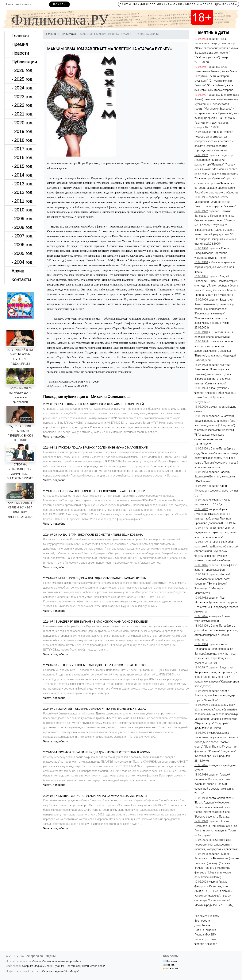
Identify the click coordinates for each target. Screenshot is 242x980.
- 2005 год (22, 253)
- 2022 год (22, 105)
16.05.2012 (201, 509)
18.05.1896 (201, 626)
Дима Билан (202, 925)
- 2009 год (22, 218)
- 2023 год (22, 97)
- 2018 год (22, 140)
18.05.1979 (201, 705)
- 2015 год (22, 166)
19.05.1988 (201, 854)
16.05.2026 (201, 500)
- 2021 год (22, 114)
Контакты (21, 279)
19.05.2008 (201, 882)
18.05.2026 (201, 765)
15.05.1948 (201, 342)
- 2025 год (22, 79)
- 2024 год (22, 88)
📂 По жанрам (171, 968)
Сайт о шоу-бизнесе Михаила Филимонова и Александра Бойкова (179, 4)
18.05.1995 (201, 733)
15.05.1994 (201, 388)
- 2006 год (22, 245)
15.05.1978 (201, 365)
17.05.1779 (201, 542)
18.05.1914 (201, 644)
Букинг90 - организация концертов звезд (79, 966)
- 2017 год (22, 149)
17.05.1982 (201, 598)
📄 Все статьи (170, 961)
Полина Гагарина (205, 930)
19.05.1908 (201, 798)
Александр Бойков (70, 961)
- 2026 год (22, 70)
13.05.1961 (201, 67)
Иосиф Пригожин (205, 939)
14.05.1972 (201, 211)
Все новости (202, 921)
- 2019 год (22, 131)
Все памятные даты (207, 916)
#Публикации (56, 386)
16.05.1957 (201, 486)
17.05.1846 (201, 565)
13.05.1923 (201, 39)
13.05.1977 (201, 95)
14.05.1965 (201, 197)
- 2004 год (22, 262)
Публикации (24, 62)
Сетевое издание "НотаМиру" (60, 972)
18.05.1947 (201, 668)
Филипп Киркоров (206, 944)
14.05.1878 (201, 132)
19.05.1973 (201, 821)
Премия (20, 44)
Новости (20, 53)
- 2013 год (22, 184)
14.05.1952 (201, 155)
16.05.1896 (201, 449)
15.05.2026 (201, 407)
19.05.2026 (201, 840)
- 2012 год (22, 192)
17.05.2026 (201, 616)
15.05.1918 (201, 262)
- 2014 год (22, 175)
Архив (18, 271)
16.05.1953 (201, 472)
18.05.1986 (201, 775)
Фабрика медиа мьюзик (37, 966)
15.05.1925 (201, 276)
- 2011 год (22, 201)
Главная (20, 35)
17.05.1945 (201, 575)
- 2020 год (22, 123)
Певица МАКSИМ (205, 935)
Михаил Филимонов (44, 961)
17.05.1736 (201, 528)
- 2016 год (22, 157)
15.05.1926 (201, 300)
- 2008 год (22, 227)
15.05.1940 (201, 332)
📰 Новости (169, 965)
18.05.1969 (201, 691)
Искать (59, 4)
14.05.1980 (201, 249)
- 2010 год (22, 210)
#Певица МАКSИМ (77, 386)
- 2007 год (22, 236)
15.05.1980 (201, 416)
